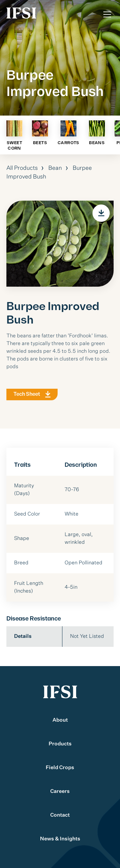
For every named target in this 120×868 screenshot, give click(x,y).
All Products (22, 168)
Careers (60, 792)
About (60, 720)
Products (60, 744)
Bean (55, 168)
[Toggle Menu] (107, 14)
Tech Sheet (27, 396)
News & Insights (60, 839)
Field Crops (60, 768)
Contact (60, 815)
